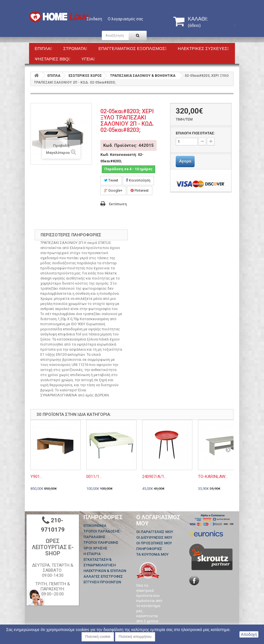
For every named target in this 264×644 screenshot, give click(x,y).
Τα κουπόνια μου (152, 554)
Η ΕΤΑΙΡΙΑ (92, 554)
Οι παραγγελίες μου (155, 532)
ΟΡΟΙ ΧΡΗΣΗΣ (95, 548)
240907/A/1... (154, 477)
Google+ (113, 190)
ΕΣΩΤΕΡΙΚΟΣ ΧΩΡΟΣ (85, 76)
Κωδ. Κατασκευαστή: (119, 155)
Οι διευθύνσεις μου (154, 537)
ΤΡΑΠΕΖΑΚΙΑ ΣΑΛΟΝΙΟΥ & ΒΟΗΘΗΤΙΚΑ (143, 76)
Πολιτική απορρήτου (135, 637)
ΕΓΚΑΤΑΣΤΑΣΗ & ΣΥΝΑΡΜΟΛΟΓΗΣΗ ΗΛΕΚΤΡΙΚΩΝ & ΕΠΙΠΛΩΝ (105, 565)
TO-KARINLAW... (213, 477)
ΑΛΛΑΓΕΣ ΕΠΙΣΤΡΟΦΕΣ (103, 576)
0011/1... (94, 477)
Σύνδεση (94, 19)
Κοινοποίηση (138, 180)
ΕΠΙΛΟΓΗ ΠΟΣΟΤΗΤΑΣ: (195, 133)
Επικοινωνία (95, 526)
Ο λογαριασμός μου (158, 520)
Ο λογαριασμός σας (126, 19)
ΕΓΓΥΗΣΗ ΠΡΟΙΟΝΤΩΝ (102, 582)
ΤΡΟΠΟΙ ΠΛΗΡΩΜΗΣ (101, 543)
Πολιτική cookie (98, 637)
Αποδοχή (249, 634)
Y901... (36, 477)
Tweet (111, 180)
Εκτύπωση (118, 204)
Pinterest (140, 190)
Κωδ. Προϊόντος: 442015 (128, 145)
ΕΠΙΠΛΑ (54, 76)
